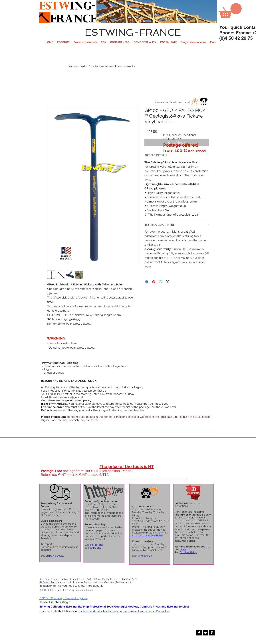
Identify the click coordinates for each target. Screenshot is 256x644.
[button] (63, 42)
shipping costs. (55, 556)
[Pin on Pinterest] (154, 282)
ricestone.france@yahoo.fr (148, 535)
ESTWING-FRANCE (133, 32)
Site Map (83, 607)
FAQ (183, 549)
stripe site (95, 548)
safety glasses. (82, 324)
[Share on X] (168, 282)
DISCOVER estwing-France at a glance (64, 598)
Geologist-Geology (127, 607)
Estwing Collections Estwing (58, 607)
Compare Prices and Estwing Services (165, 607)
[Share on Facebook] (147, 282)
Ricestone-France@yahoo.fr (67, 397)
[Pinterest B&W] (212, 633)
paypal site (97, 545)
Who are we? (146, 556)
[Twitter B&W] (205, 633)
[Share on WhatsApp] (161, 282)
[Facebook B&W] (199, 633)
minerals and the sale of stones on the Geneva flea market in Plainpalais (124, 611)
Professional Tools (102, 607)
